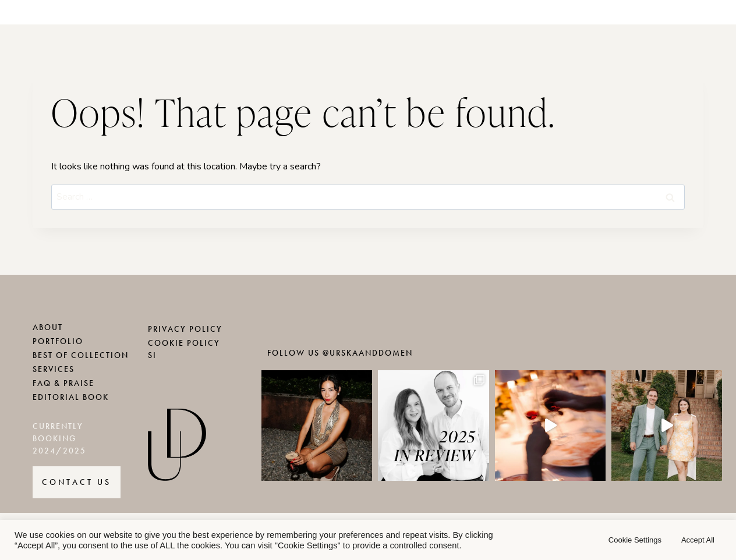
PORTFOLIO (58, 341)
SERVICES (54, 369)
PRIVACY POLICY (185, 329)
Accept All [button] (698, 540)
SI (152, 355)
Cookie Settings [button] (635, 540)
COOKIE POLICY (184, 343)
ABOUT (48, 327)
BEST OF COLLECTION (81, 355)
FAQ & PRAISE (63, 383)
